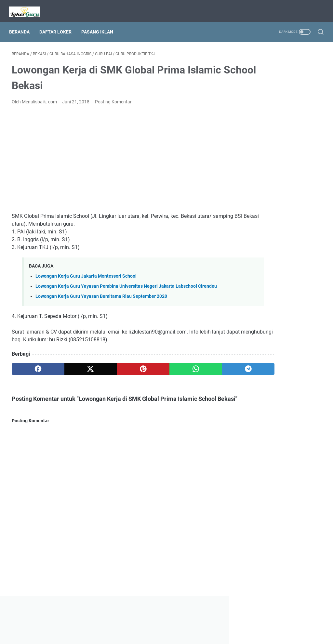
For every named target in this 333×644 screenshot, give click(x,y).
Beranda (22, 26)
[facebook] (32, 373)
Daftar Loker (58, 26)
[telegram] (198, 373)
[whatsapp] (156, 373)
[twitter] (74, 373)
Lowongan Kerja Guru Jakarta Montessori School (86, 273)
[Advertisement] (115, 155)
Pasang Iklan (100, 26)
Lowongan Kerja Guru (176, 634)
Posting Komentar (113, 98)
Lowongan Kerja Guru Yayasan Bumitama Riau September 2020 (101, 300)
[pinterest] (115, 373)
